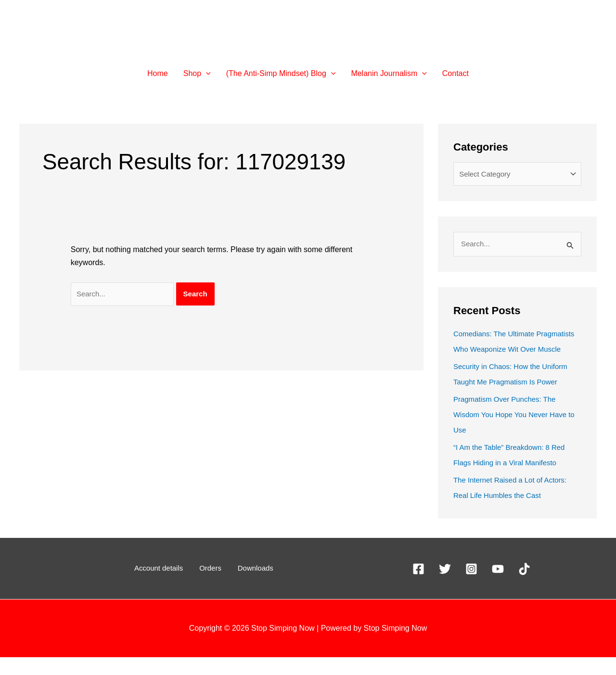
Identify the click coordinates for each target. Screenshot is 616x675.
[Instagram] (471, 587)
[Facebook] (418, 587)
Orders (211, 586)
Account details (165, 586)
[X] (445, 587)
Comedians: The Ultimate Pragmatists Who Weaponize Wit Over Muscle (510, 351)
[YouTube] (498, 587)
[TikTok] (524, 587)
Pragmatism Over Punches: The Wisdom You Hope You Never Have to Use (514, 432)
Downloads (249, 586)
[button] (206, 74)
